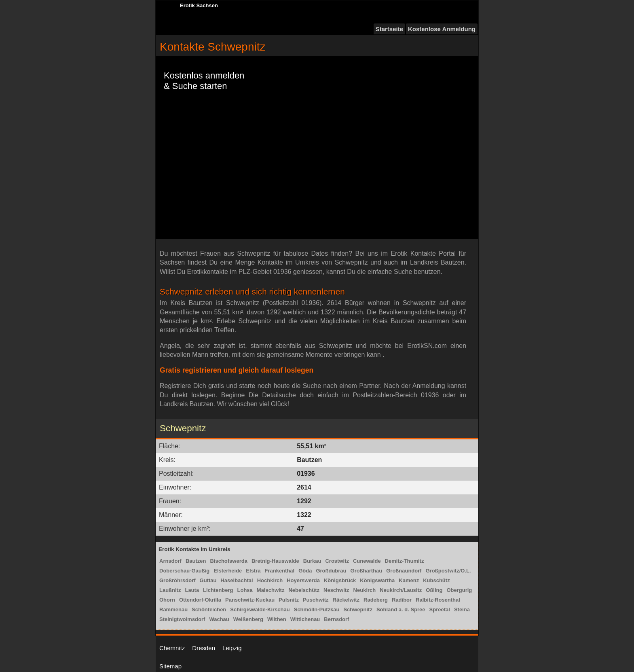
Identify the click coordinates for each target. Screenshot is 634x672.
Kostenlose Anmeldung (442, 29)
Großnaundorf (404, 571)
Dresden (204, 648)
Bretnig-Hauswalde (275, 561)
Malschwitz (271, 590)
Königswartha (377, 580)
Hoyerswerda (303, 580)
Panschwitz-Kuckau (250, 600)
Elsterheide (228, 571)
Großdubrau (331, 571)
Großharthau (367, 571)
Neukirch (365, 590)
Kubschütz (436, 580)
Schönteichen (209, 609)
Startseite (389, 29)
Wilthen (277, 619)
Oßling (434, 590)
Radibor (402, 600)
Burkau (312, 561)
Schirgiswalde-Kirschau (260, 609)
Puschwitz (316, 600)
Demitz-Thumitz (405, 561)
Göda (305, 571)
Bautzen (196, 561)
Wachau (219, 619)
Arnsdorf (170, 561)
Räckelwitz (346, 600)
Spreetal (440, 609)
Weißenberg (248, 619)
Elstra (253, 571)
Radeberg (376, 600)
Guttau (208, 580)
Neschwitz (336, 590)
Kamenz (409, 580)
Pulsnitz (289, 600)
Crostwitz (337, 561)
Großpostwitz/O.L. (448, 571)
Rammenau (173, 609)
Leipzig (232, 648)
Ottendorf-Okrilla (200, 600)
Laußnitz (170, 590)
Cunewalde (367, 561)
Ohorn (167, 600)
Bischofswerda (228, 561)
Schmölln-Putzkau (317, 609)
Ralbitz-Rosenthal (438, 600)
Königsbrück (340, 580)
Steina (462, 609)
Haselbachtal (237, 580)
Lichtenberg (218, 590)
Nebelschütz (304, 590)
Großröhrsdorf (178, 580)
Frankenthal (279, 571)
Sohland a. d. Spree (401, 609)
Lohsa (245, 590)
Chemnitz (172, 648)
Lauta (192, 590)
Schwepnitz (358, 609)
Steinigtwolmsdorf (182, 619)
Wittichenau (305, 619)
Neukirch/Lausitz (401, 590)
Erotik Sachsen (199, 5)
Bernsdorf (336, 619)
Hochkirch (270, 580)
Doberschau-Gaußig (184, 571)
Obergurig (459, 590)
